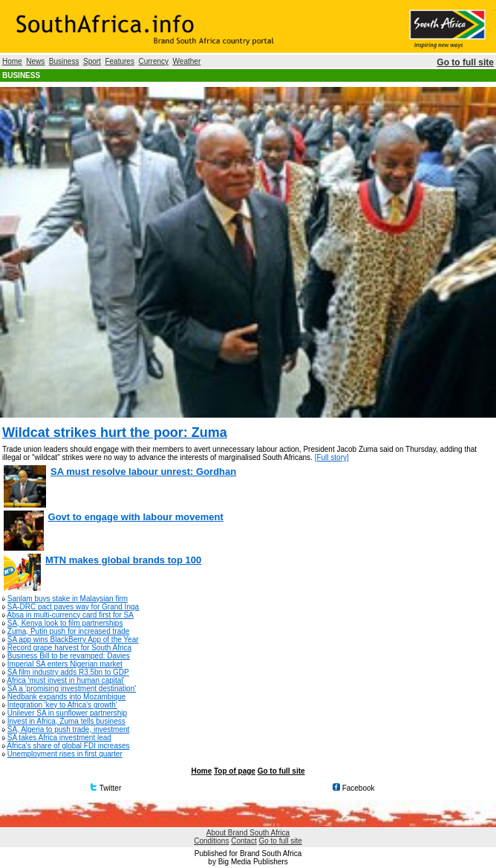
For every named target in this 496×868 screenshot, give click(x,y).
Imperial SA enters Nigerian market (65, 664)
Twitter (105, 788)
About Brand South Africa (248, 833)
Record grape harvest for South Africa (69, 648)
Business (64, 61)
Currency (153, 61)
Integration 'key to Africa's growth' (62, 705)
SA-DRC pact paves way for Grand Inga (73, 607)
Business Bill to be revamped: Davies (69, 656)
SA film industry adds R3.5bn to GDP (68, 672)
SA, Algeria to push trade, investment (69, 729)
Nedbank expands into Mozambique (67, 697)
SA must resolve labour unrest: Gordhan (143, 472)
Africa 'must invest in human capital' (65, 680)
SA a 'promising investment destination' (72, 689)
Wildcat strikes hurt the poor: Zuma (115, 433)
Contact (244, 841)
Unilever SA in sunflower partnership (67, 713)
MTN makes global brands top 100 (123, 560)
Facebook (354, 788)
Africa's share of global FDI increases (68, 746)
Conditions (211, 841)
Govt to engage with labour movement (136, 517)
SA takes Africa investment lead (59, 738)
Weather (187, 61)
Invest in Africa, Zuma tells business (66, 721)
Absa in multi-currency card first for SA (70, 615)
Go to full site (465, 62)
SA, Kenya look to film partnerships (65, 623)
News (35, 61)
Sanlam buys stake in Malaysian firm (68, 599)
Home (12, 61)
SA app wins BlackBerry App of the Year (73, 639)
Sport (92, 61)
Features (119, 61)
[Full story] (332, 457)
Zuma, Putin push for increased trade (69, 631)
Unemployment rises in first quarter (65, 754)
